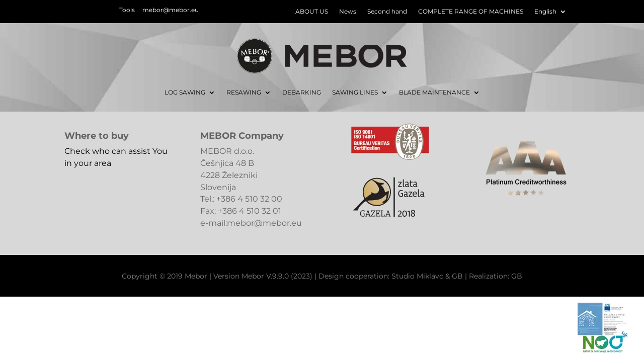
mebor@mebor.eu (171, 10)
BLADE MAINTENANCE (434, 92)
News (348, 12)
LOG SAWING (185, 92)
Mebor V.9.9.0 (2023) (277, 276)
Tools (127, 10)
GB (457, 276)
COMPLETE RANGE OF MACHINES (471, 12)
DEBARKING (302, 92)
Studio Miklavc (417, 276)
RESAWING (244, 92)
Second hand (387, 12)
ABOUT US (312, 12)
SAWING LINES (355, 92)
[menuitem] (550, 14)
